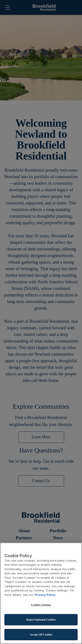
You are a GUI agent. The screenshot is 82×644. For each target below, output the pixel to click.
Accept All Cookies (41, 635)
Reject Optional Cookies (41, 620)
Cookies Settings (41, 605)
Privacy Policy (45, 595)
